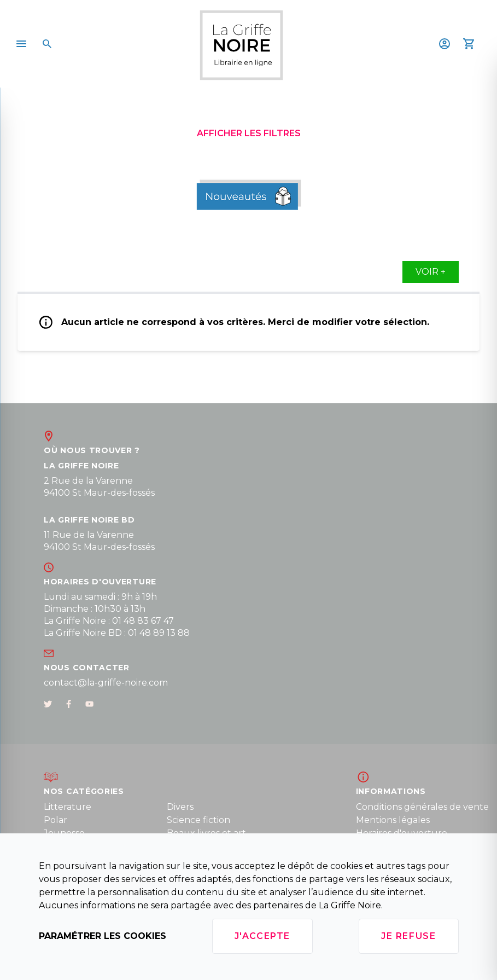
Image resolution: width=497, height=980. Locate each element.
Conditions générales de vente (422, 807)
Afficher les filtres (249, 133)
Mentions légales (393, 820)
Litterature (68, 807)
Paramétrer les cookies (103, 936)
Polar (55, 820)
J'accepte (262, 936)
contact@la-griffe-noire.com (106, 683)
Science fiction (198, 820)
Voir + (431, 272)
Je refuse (408, 936)
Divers (180, 807)
